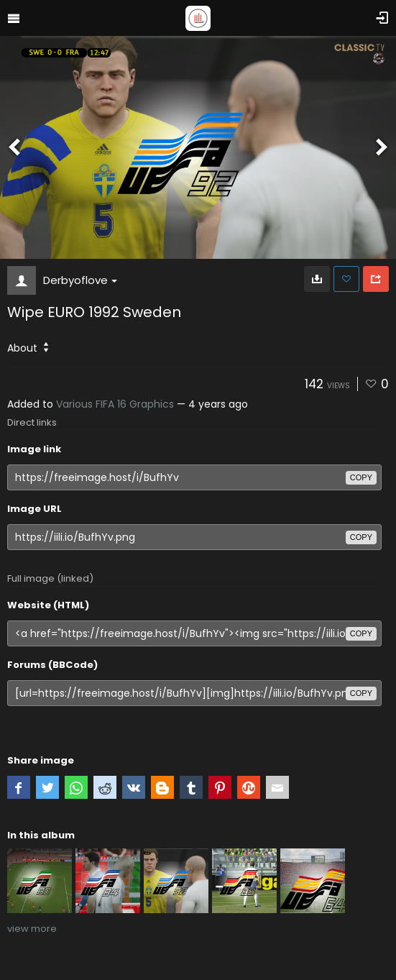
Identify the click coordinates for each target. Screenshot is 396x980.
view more (32, 929)
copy (361, 477)
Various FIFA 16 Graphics (115, 404)
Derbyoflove (80, 280)
